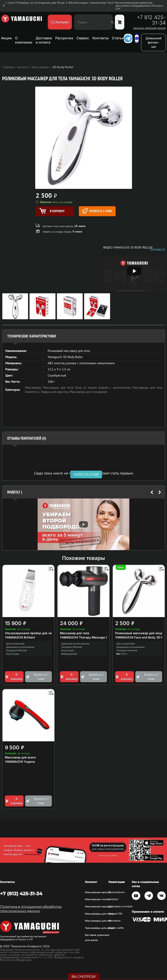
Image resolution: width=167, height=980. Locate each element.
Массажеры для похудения (88, 392)
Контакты (100, 38)
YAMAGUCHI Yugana (20, 762)
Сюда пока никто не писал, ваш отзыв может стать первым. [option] (84, 473)
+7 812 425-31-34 (151, 20)
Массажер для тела (75, 633)
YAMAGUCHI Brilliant (20, 637)
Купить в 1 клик (97, 211)
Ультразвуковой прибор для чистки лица (36, 633)
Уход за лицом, (87, 388)
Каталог (113, 899)
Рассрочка (64, 38)
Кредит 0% (115, 914)
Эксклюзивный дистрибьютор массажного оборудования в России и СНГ (139, 6)
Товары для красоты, (55, 392)
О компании (24, 40)
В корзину (14, 677)
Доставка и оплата (44, 40)
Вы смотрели (84, 977)
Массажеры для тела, (59, 388)
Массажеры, (34, 388)
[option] (83, 524)
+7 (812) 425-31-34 (21, 894)
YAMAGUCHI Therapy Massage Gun (86, 637)
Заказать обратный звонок (149, 28)
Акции (6, 38)
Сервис (83, 38)
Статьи (118, 38)
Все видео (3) (158, 249)
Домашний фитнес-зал (154, 42)
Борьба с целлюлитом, (115, 388)
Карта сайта (116, 928)
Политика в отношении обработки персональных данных (31, 909)
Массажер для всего (20, 757)
